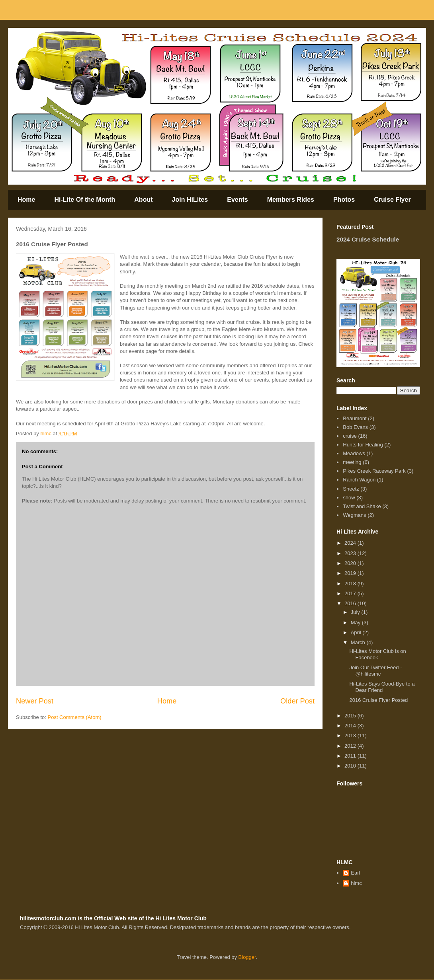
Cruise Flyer (392, 200)
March (359, 642)
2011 (351, 756)
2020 (351, 563)
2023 (351, 553)
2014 (351, 726)
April (357, 632)
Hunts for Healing (363, 445)
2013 (351, 735)
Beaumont (355, 418)
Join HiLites (190, 200)
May (356, 622)
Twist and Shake (362, 506)
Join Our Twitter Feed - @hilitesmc (375, 671)
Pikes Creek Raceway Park (374, 471)
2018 (351, 584)
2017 (351, 593)
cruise (350, 436)
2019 (351, 573)
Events (237, 200)
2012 (351, 746)
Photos (344, 200)
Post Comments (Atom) (75, 717)
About (143, 200)
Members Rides (291, 200)
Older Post (297, 701)
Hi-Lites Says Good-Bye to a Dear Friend (382, 687)
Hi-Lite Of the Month (85, 200)
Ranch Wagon (359, 480)
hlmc (356, 883)
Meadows (354, 453)
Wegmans (354, 515)
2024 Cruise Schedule (368, 239)
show (349, 498)
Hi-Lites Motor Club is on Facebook (377, 654)
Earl (355, 873)
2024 (351, 543)
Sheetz (351, 489)
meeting (352, 462)
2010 (351, 766)
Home (26, 200)
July (356, 612)
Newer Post (35, 701)
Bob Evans (355, 427)
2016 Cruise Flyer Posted (378, 700)
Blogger (247, 957)
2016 (351, 603)
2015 (351, 716)
